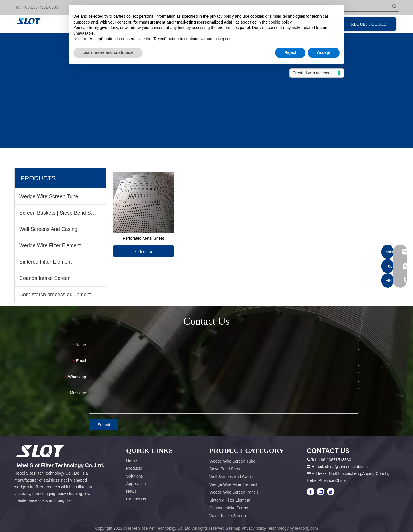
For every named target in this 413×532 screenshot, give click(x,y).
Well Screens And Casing (48, 229)
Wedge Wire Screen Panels (234, 492)
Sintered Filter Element (45, 262)
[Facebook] (311, 492)
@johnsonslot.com (351, 467)
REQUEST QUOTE (369, 24)
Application (136, 484)
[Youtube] (331, 492)
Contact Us (136, 499)
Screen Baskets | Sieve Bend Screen (62, 213)
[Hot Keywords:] (394, 7)
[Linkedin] (321, 492)
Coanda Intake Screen (45, 278)
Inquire (144, 252)
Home (132, 461)
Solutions (135, 476)
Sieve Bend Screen (227, 469)
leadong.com (306, 528)
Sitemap (233, 528)
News (131, 491)
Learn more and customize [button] (108, 52)
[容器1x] (40, 451)
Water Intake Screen (228, 516)
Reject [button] (290, 52)
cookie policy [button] (280, 22)
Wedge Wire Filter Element (50, 245)
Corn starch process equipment (55, 295)
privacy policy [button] (222, 16)
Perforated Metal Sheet (143, 238)
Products (134, 468)
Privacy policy (254, 528)
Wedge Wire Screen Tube (49, 196)
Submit (104, 425)
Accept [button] (324, 52)
